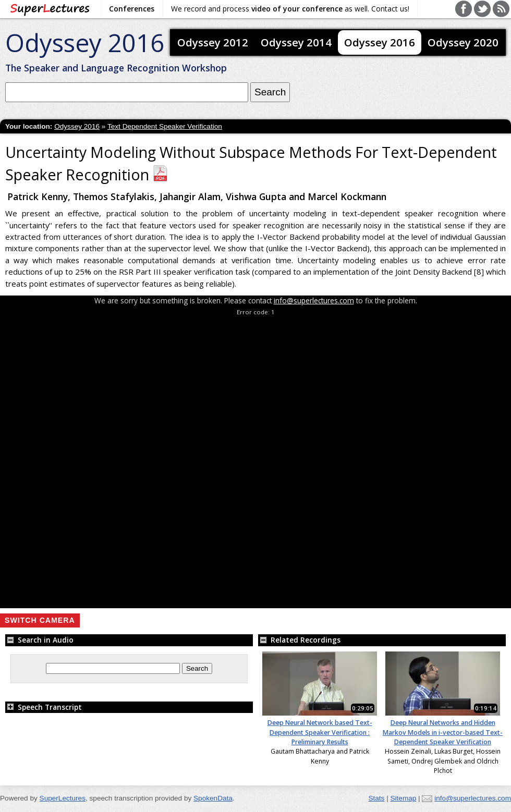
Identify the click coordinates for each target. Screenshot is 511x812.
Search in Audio (39, 640)
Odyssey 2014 (296, 42)
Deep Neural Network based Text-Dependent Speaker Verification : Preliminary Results (320, 732)
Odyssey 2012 (213, 42)
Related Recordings (299, 640)
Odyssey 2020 (463, 42)
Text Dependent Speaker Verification (165, 126)
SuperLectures (63, 798)
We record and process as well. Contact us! (290, 9)
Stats (376, 798)
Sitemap (403, 798)
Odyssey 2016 (85, 42)
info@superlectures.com (314, 300)
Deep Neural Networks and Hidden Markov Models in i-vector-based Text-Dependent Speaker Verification (443, 732)
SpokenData (213, 798)
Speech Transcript (44, 707)
